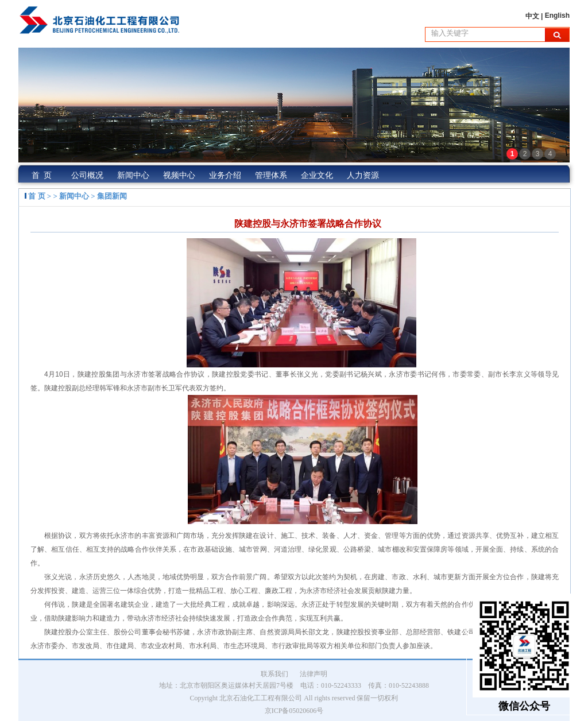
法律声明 (314, 674)
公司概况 (87, 175)
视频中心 (179, 175)
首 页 (42, 175)
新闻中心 (133, 175)
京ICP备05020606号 (294, 711)
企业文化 (317, 175)
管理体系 (271, 175)
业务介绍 (225, 175)
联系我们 (274, 674)
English (557, 15)
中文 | (535, 16)
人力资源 (363, 175)
